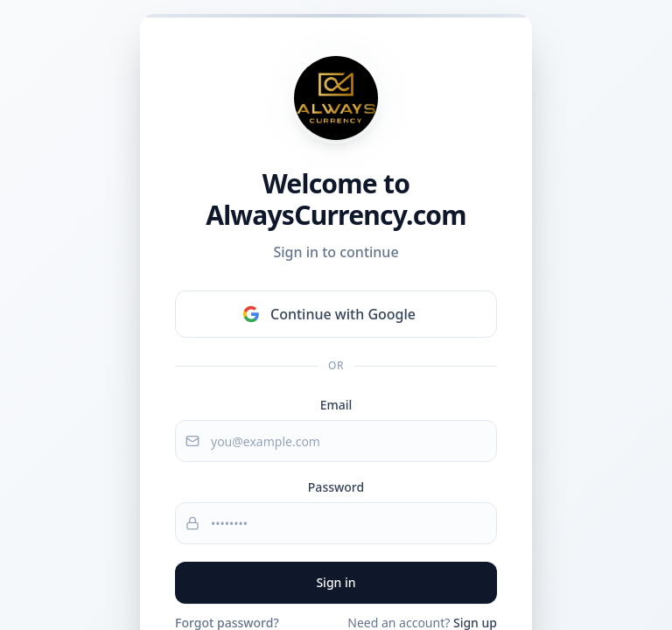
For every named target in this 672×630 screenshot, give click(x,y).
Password (336, 487)
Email (336, 405)
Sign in (336, 582)
